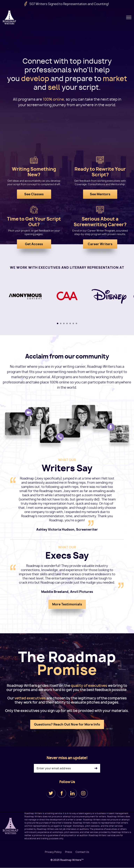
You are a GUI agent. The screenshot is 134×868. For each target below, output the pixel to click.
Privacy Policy (53, 852)
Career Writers (100, 244)
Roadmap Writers (10, 17)
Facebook (62, 793)
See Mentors (100, 194)
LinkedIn (72, 793)
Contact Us (82, 852)
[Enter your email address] (67, 768)
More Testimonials (67, 604)
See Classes (34, 194)
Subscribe (96, 768)
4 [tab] (67, 323)
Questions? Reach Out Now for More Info (67, 724)
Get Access (34, 244)
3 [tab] (64, 323)
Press (69, 852)
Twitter (51, 793)
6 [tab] (73, 323)
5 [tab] (70, 323)
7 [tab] (76, 323)
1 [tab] (58, 323)
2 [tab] (61, 323)
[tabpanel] (67, 296)
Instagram (83, 793)
